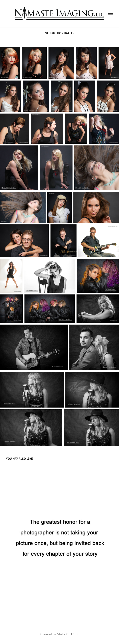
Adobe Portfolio (68, 634)
